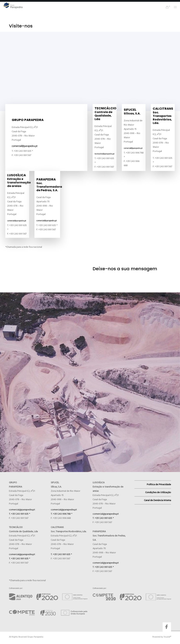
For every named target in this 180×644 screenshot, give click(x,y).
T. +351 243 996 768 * (62, 514)
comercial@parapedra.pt (22, 510)
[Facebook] (166, 626)
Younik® (167, 637)
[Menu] (174, 7)
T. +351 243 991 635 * (20, 514)
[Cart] (166, 7)
